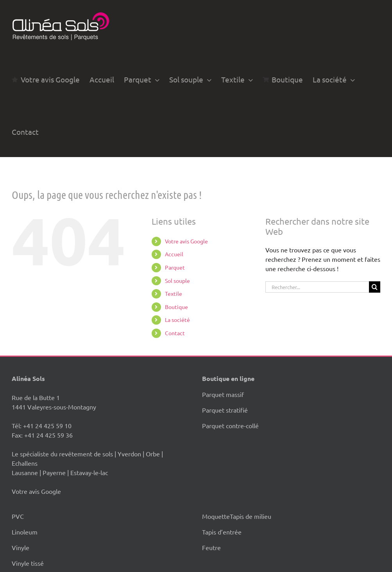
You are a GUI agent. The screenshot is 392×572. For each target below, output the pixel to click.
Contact (175, 333)
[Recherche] (375, 287)
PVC (18, 516)
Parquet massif (223, 394)
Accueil (174, 254)
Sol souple (177, 281)
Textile (174, 293)
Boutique (176, 307)
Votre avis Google (186, 241)
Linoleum (25, 532)
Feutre (211, 547)
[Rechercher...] (317, 287)
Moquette (216, 516)
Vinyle (21, 547)
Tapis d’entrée (222, 532)
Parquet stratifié (225, 410)
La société (177, 320)
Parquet (175, 267)
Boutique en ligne (228, 378)
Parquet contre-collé (230, 425)
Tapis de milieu (251, 516)
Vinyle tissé (28, 563)
